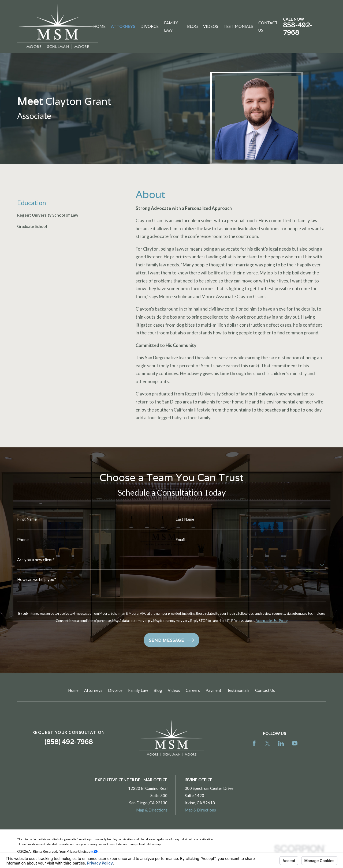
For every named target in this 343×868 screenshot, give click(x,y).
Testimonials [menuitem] (238, 26)
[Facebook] (254, 743)
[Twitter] (268, 743)
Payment (213, 690)
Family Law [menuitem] (171, 26)
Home (73, 690)
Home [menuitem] (99, 26)
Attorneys (93, 690)
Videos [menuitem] (211, 26)
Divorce (115, 690)
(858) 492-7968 (69, 742)
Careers (193, 690)
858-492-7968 (298, 29)
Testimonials (238, 690)
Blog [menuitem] (192, 26)
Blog (158, 690)
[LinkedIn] (281, 743)
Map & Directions (152, 810)
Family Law (138, 690)
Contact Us (265, 690)
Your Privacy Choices (79, 852)
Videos (174, 690)
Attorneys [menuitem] (123, 26)
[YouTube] (295, 743)
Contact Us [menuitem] (268, 26)
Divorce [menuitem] (150, 26)
